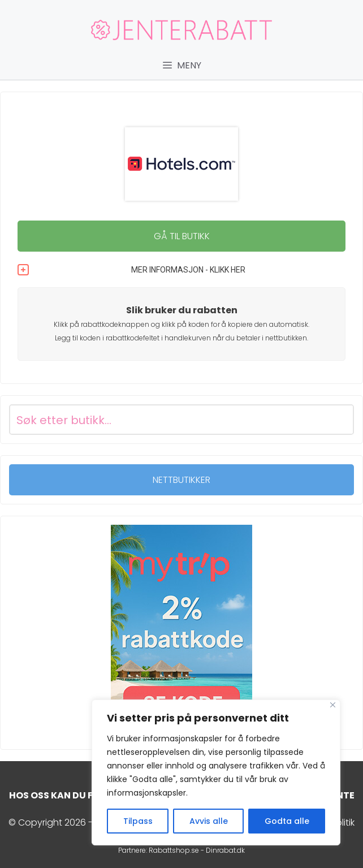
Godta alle (287, 821)
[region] (216, 772)
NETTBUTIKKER (181, 480)
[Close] (333, 705)
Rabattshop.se (174, 850)
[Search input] (168, 420)
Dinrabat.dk (225, 850)
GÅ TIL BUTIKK (182, 236)
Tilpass (138, 821)
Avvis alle (209, 821)
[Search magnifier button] (339, 420)
